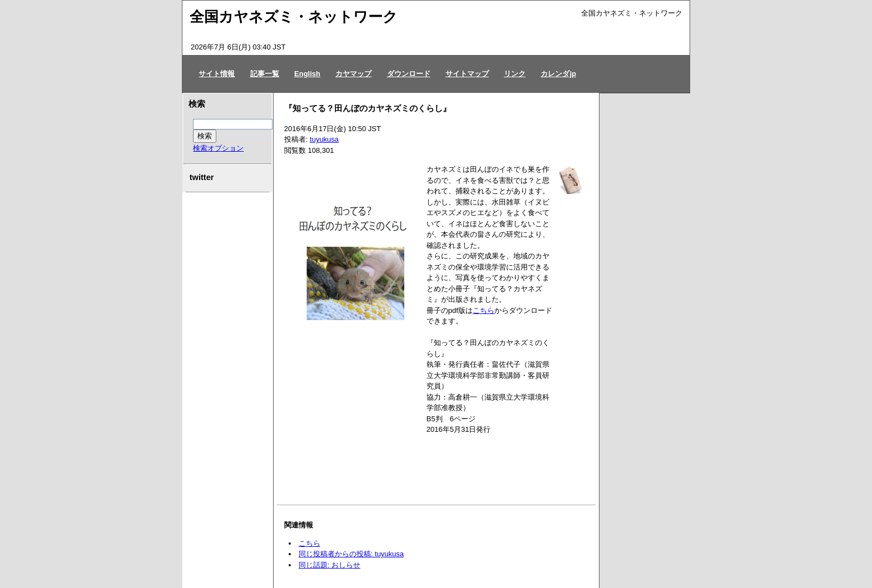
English (307, 74)
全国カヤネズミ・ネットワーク (294, 17)
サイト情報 (217, 74)
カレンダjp (558, 74)
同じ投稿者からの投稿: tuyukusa (351, 554)
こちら (484, 310)
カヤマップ (353, 74)
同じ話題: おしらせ (330, 565)
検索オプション (218, 148)
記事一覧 (265, 74)
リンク (515, 74)
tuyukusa (324, 139)
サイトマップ (467, 74)
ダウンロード (409, 74)
